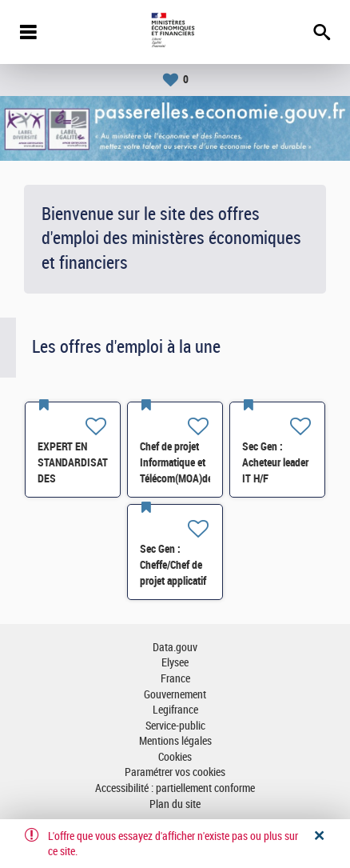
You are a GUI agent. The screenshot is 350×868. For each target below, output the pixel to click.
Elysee (175, 663)
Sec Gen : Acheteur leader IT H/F (275, 462)
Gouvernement (175, 695)
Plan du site (175, 804)
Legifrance (175, 710)
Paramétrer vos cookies (175, 772)
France (175, 679)
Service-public (175, 726)
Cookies (175, 757)
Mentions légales (175, 741)
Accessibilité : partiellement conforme (175, 788)
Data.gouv (175, 648)
